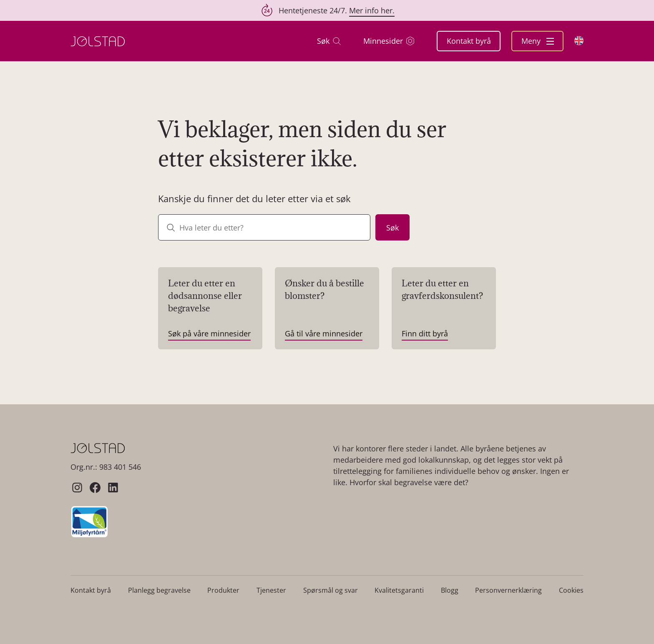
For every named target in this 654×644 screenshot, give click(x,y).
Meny (538, 41)
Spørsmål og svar (331, 590)
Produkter (223, 590)
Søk (329, 41)
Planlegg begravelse (159, 590)
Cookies (571, 590)
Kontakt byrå (469, 41)
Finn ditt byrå (425, 333)
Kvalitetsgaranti (399, 590)
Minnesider (389, 41)
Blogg (450, 590)
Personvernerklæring (508, 590)
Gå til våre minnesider (324, 333)
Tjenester (271, 590)
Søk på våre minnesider (209, 333)
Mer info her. (372, 10)
